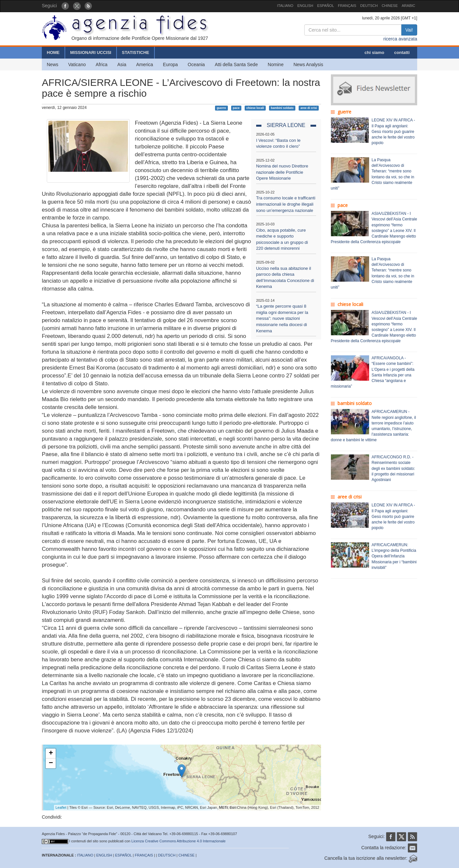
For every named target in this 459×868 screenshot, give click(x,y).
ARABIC (408, 6)
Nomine (276, 64)
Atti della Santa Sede (236, 64)
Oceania (196, 64)
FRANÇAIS (347, 6)
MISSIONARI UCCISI (91, 52)
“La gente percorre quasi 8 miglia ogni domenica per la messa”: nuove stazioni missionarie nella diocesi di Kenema (282, 318)
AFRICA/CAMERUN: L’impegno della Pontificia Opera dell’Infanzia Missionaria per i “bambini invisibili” (394, 556)
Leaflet (61, 807)
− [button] (51, 763)
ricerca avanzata (400, 39)
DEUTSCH (369, 6)
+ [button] (51, 753)
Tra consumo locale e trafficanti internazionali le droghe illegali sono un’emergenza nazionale (286, 204)
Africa (101, 64)
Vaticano (77, 64)
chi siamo (374, 52)
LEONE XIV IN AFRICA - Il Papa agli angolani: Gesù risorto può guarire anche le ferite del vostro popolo (393, 131)
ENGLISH (305, 6)
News (53, 64)
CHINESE (390, 6)
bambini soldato (282, 108)
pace (236, 108)
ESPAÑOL (325, 6)
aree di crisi (309, 108)
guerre (221, 108)
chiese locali (255, 108)
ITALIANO (285, 6)
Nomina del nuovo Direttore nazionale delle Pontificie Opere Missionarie (282, 172)
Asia (122, 64)
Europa (170, 64)
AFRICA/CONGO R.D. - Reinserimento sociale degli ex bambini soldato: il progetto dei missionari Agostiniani (393, 468)
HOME (53, 52)
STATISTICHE (135, 52)
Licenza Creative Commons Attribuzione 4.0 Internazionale (178, 841)
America (145, 64)
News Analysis (308, 64)
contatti (402, 52)
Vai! (409, 30)
